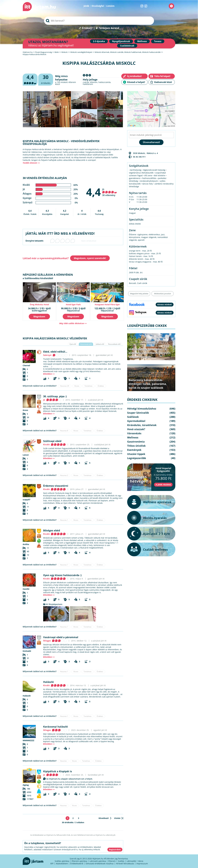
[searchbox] (99, 21)
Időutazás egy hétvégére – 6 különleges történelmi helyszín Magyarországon (150, 353)
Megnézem (39, 317)
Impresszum (142, 864)
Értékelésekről (77, 864)
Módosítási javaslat (163, 294)
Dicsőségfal (98, 6)
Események (134, 450)
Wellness (142, 41)
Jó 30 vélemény (110, 192)
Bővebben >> (49, 374)
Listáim (110, 6)
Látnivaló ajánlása (98, 861)
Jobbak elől (100, 344)
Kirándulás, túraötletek (154, 343)
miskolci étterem (68, 82)
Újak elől (73, 344)
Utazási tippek (143, 376)
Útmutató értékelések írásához (100, 864)
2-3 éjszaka (99, 41)
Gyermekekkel (136, 421)
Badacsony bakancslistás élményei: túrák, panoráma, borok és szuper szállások (148, 384)
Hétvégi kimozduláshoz (158, 341)
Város (141, 861)
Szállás (121, 861)
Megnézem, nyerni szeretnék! (90, 258)
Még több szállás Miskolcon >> (73, 323)
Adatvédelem (62, 864)
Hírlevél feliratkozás (125, 864)
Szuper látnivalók (136, 343)
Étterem (112, 861)
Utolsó (117, 818)
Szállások (133, 417)
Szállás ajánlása (62, 861)
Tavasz (158, 41)
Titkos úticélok (136, 446)
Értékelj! (87, 28)
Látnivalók (131, 861)
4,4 (93, 192)
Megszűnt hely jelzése (139, 294)
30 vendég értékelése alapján (45, 178)
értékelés (46, 79)
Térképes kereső (109, 28)
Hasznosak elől (86, 344)
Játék (86, 6)
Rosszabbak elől (114, 344)
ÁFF (52, 864)
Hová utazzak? (136, 429)
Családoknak (127, 46)
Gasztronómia (136, 442)
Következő (104, 818)
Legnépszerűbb (135, 345)
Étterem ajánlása (79, 861)
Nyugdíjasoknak (121, 41)
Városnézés (134, 433)
